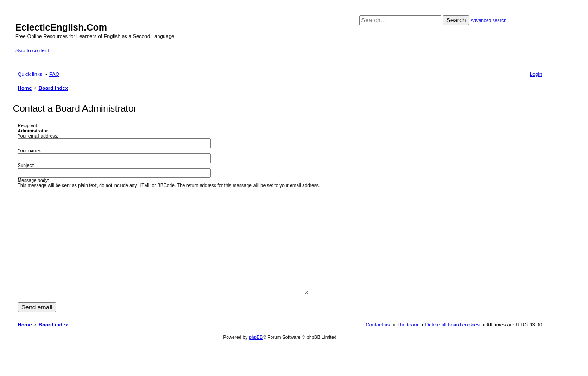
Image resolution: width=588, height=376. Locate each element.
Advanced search (489, 21)
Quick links (30, 74)
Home (25, 345)
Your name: (29, 151)
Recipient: (28, 126)
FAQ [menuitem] (54, 74)
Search (456, 20)
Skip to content (32, 50)
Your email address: (38, 136)
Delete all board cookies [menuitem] (452, 345)
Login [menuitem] (536, 74)
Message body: (33, 180)
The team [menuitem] (407, 345)
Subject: (26, 166)
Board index (53, 345)
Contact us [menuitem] (378, 345)
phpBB (256, 358)
